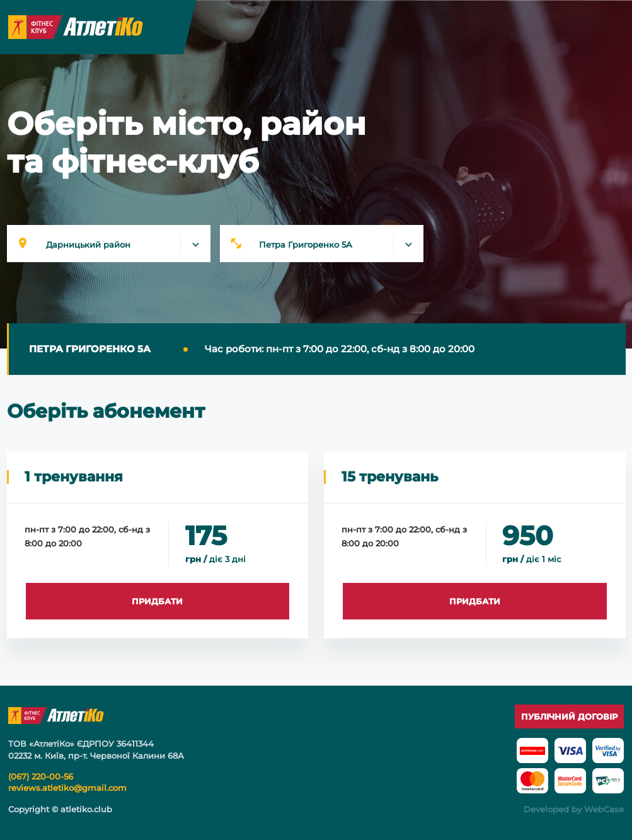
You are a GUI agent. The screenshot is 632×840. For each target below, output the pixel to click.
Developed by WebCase (574, 809)
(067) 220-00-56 (41, 776)
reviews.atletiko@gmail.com (67, 788)
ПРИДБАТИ (157, 601)
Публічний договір (569, 716)
